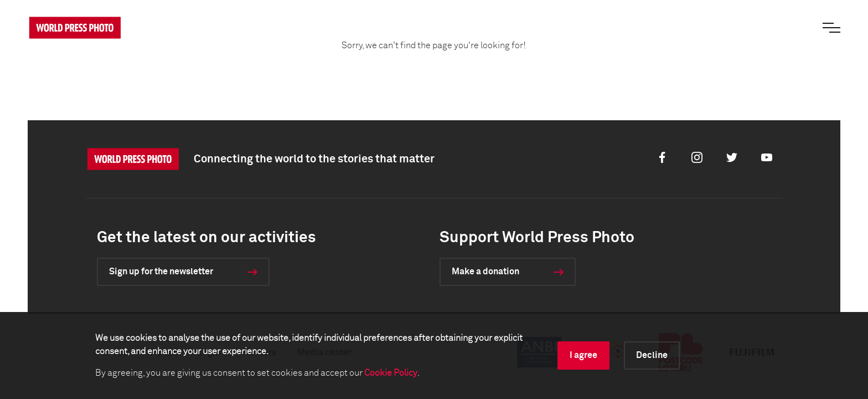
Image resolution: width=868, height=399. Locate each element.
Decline (652, 355)
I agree (583, 355)
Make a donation (485, 272)
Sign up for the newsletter (161, 272)
